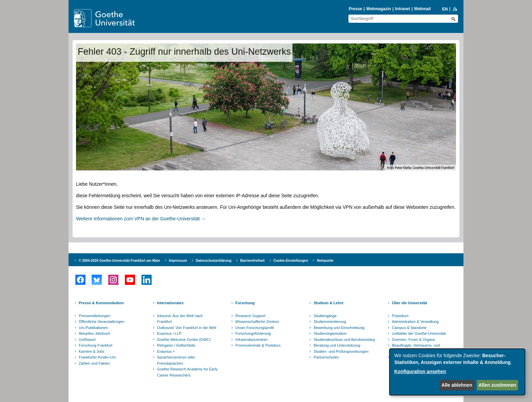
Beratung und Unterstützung (337, 345)
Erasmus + (166, 351)
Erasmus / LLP (169, 333)
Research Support (251, 316)
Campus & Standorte (409, 328)
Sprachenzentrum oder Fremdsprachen (176, 360)
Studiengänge (325, 316)
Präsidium (400, 316)
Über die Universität (410, 303)
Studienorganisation (330, 333)
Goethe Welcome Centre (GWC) (184, 340)
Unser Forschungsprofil (255, 328)
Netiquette (325, 261)
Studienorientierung (330, 322)
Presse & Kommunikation (101, 303)
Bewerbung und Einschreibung (339, 328)
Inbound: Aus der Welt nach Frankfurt (180, 319)
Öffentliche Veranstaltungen (102, 322)
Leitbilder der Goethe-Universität (419, 333)
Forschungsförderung (253, 333)
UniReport (87, 340)
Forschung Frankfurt (96, 345)
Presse (355, 9)
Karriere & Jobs (92, 351)
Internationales (170, 303)
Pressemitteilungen (95, 316)
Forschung (245, 303)
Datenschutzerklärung (214, 261)
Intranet (402, 9)
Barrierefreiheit (252, 261)
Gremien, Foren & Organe (413, 340)
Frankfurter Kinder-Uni (97, 357)
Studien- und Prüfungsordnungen (341, 351)
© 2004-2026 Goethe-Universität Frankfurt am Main (119, 261)
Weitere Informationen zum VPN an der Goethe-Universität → (141, 219)
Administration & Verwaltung (415, 322)
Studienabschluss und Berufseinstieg (344, 340)
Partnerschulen (326, 357)
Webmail (423, 9)
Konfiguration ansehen (420, 371)
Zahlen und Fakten (94, 363)
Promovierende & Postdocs (258, 345)
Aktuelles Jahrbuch (94, 333)
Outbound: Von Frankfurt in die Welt (187, 328)
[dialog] (457, 372)
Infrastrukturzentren (252, 340)
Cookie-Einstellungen (291, 261)
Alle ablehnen (457, 385)
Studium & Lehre (328, 303)
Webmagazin (378, 9)
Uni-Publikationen (93, 328)
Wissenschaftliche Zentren (257, 322)
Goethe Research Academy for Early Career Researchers (187, 372)
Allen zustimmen (497, 385)
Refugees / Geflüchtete (176, 345)
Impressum (178, 261)
